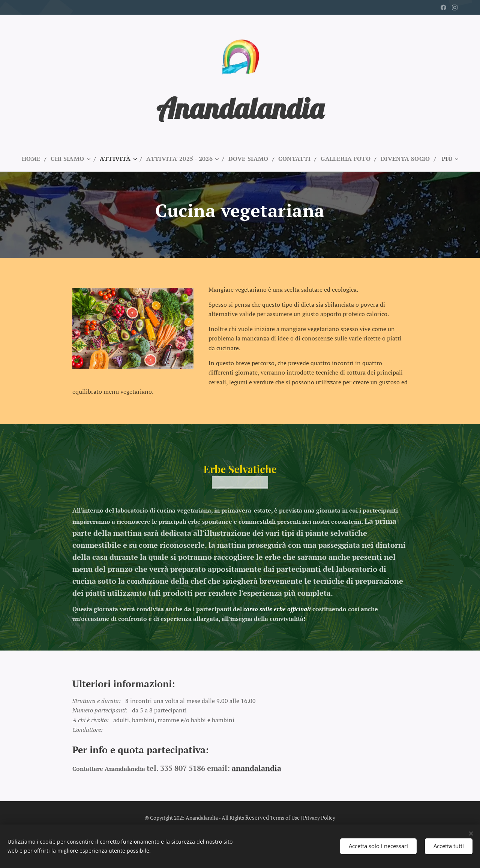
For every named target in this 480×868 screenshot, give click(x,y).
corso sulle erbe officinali (277, 609)
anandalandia (256, 768)
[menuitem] (28, 159)
